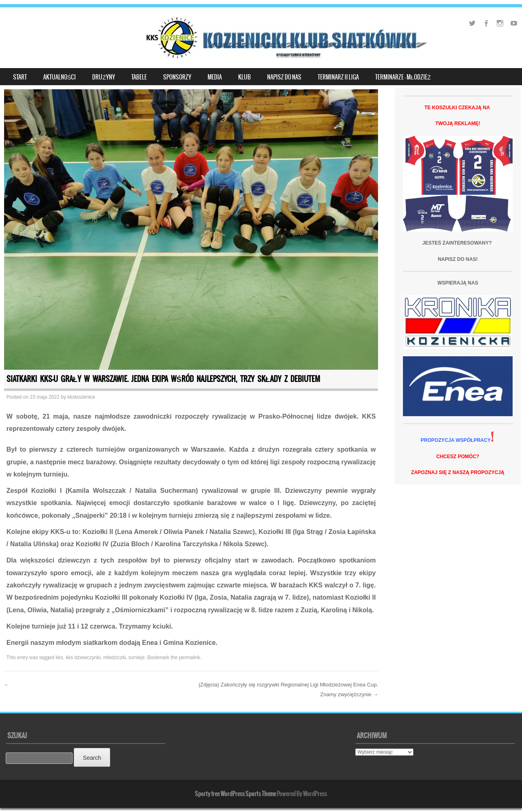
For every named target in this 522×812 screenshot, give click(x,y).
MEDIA (215, 77)
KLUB (244, 77)
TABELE (139, 77)
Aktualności (60, 77)
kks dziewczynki (83, 658)
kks (60, 658)
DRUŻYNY (104, 77)
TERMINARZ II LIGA (338, 77)
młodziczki (114, 658)
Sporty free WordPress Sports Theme (236, 794)
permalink (190, 658)
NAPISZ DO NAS (284, 77)
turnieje (136, 658)
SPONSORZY (177, 77)
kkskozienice (81, 397)
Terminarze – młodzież (403, 77)
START (20, 77)
